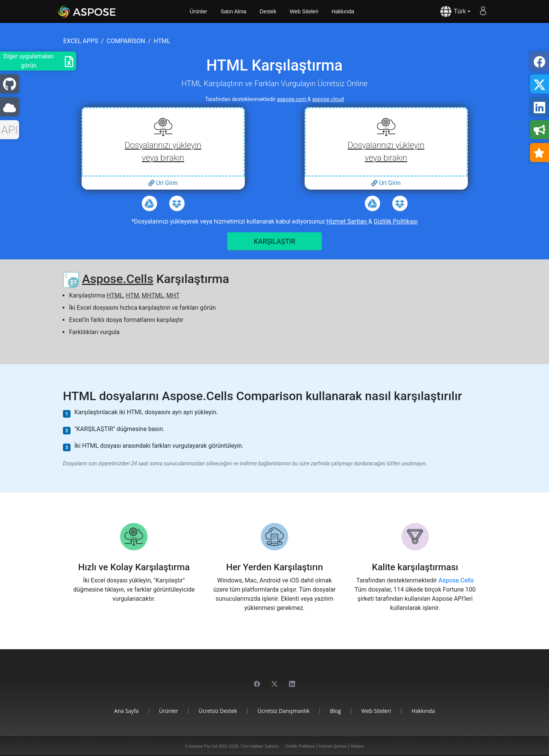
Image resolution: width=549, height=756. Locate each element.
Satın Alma (233, 11)
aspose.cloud (328, 99)
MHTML (153, 295)
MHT (173, 295)
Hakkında (343, 11)
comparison (126, 41)
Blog (335, 711)
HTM (132, 295)
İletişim (358, 746)
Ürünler (199, 11)
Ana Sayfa (127, 711)
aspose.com (292, 99)
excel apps (81, 41)
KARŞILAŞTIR (275, 241)
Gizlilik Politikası (396, 221)
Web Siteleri (304, 11)
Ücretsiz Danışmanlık (283, 711)
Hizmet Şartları (347, 221)
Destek (268, 11)
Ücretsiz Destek (218, 711)
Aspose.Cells (118, 279)
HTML (115, 295)
